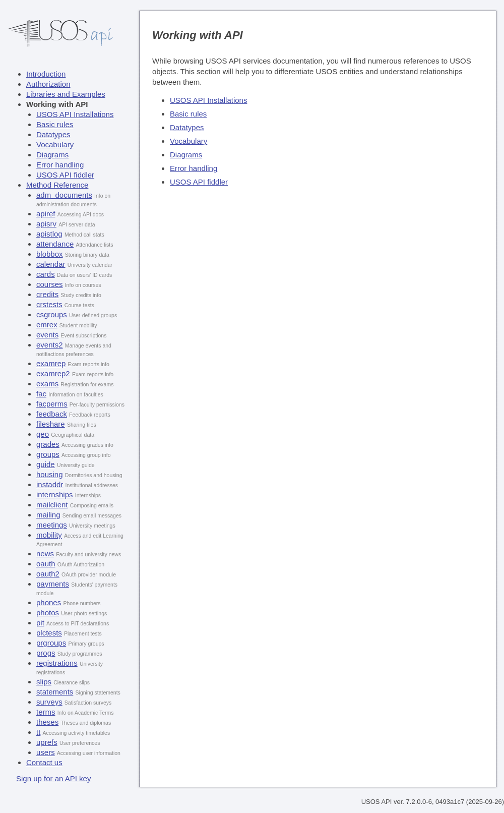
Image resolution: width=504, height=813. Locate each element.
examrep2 (53, 373)
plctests (49, 633)
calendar (51, 264)
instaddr (50, 484)
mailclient (52, 505)
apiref (46, 214)
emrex (47, 325)
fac (41, 394)
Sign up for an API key (53, 778)
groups (48, 454)
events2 (50, 345)
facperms (52, 404)
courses (50, 284)
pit (40, 623)
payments (53, 584)
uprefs (47, 742)
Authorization (48, 84)
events (47, 335)
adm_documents (64, 195)
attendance (55, 244)
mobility (49, 535)
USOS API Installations (75, 114)
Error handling (60, 165)
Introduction (46, 74)
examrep (51, 363)
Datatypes (53, 134)
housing (50, 474)
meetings (52, 525)
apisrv (46, 224)
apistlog (49, 234)
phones (49, 602)
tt (38, 732)
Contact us (44, 762)
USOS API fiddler (65, 175)
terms (46, 712)
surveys (49, 702)
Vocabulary (55, 144)
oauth (46, 564)
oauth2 (48, 574)
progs (46, 653)
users (46, 752)
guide (46, 464)
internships (55, 495)
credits (47, 294)
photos (48, 613)
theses (47, 722)
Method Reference (57, 185)
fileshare (51, 424)
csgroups (52, 314)
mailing (48, 515)
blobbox (50, 254)
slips (44, 682)
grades (48, 444)
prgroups (51, 643)
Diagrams (52, 155)
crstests (49, 304)
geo (43, 434)
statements (55, 692)
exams (47, 384)
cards (46, 274)
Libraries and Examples (66, 94)
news (45, 554)
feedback (52, 414)
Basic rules (55, 124)
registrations (57, 663)
